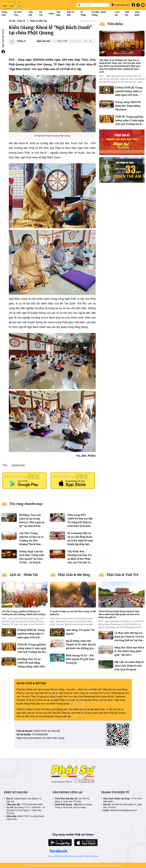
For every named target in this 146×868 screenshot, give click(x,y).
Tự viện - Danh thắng (99, 14)
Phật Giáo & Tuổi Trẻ (123, 575)
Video (52, 14)
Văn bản (59, 14)
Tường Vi (21, 41)
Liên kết (31, 14)
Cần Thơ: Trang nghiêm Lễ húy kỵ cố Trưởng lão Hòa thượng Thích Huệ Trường (31, 541)
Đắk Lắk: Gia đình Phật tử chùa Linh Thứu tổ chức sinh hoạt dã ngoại (129, 666)
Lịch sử (117, 14)
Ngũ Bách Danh (18, 465)
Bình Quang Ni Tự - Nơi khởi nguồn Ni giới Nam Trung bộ (80, 659)
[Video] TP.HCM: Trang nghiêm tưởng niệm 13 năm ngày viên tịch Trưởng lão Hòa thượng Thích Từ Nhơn (129, 95)
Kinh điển (137, 14)
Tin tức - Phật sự (17, 21)
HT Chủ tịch (18, 14)
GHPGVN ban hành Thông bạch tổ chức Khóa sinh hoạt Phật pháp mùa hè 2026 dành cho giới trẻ (119, 614)
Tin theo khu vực (120, 5)
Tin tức (41, 14)
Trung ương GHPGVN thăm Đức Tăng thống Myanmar (128, 106)
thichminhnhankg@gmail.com (124, 810)
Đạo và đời (71, 14)
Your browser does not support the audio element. (72, 41)
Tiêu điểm (115, 24)
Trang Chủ (4, 14)
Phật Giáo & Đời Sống (74, 575)
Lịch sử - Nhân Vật (24, 575)
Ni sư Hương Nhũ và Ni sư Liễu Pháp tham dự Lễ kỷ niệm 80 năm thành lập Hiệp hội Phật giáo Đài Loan (80, 541)
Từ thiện (83, 14)
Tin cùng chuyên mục (26, 504)
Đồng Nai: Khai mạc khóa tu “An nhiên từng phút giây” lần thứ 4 (129, 651)
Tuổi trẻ (127, 14)
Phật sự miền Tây (39, 21)
